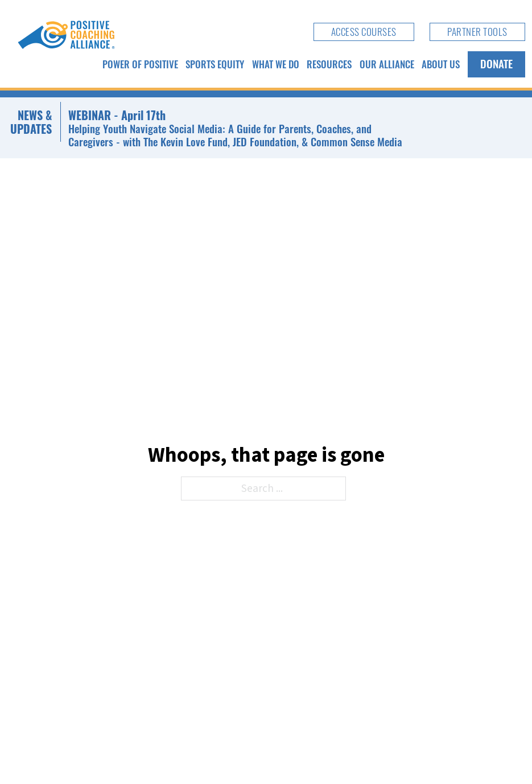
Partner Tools (477, 31)
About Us (441, 64)
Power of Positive (140, 64)
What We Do (276, 64)
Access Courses (364, 31)
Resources (329, 64)
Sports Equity (215, 64)
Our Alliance (387, 64)
